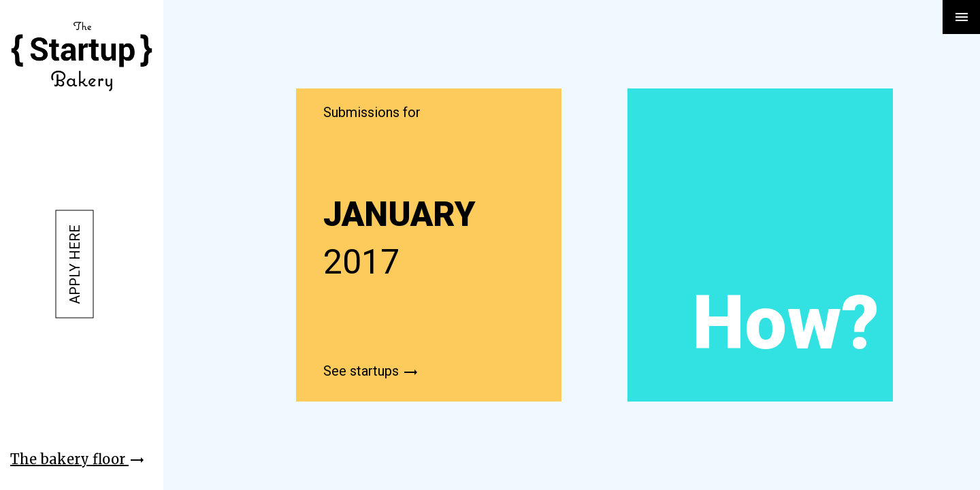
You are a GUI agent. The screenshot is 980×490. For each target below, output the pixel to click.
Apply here (75, 264)
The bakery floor (78, 459)
